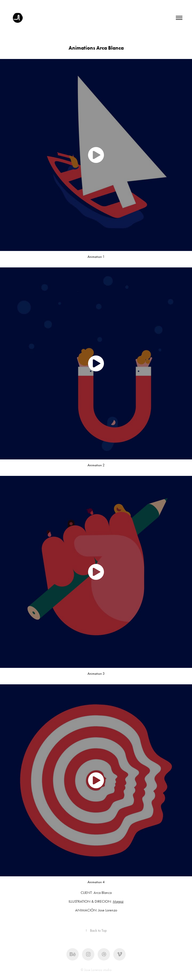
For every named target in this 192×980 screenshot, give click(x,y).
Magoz (118, 901)
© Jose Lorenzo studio (96, 970)
